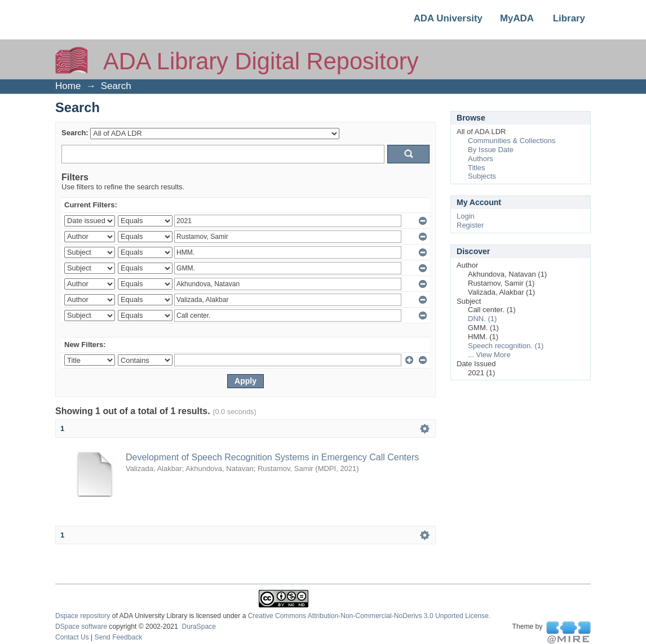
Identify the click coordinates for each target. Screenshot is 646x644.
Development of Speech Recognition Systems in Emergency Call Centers (272, 457)
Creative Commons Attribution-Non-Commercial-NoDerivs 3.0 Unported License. (369, 616)
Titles (477, 168)
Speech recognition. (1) (506, 346)
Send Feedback (119, 637)
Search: (75, 133)
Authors (481, 159)
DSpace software (81, 627)
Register (470, 225)
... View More (489, 355)
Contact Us (72, 637)
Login (466, 216)
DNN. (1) (482, 319)
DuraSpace (198, 627)
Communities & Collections (512, 141)
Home (68, 86)
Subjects (482, 176)
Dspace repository (83, 616)
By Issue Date (491, 150)
